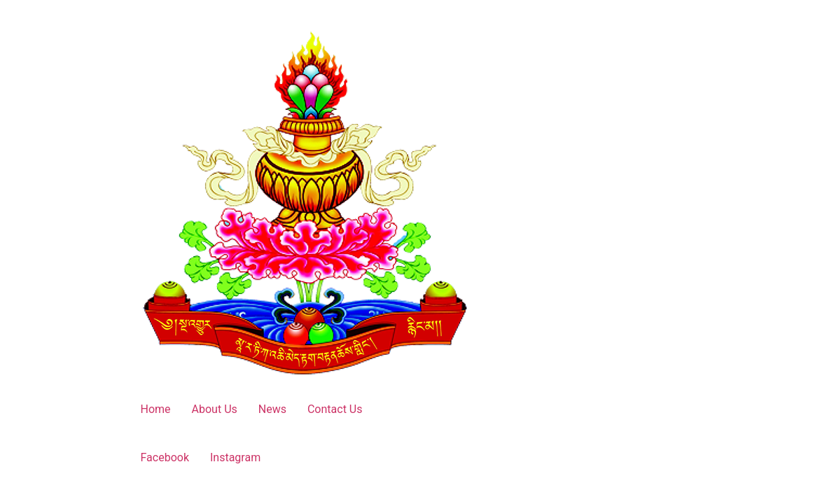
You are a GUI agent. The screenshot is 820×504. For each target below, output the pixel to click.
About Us (215, 409)
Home (156, 409)
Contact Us (335, 409)
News (272, 409)
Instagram (235, 457)
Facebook (165, 457)
